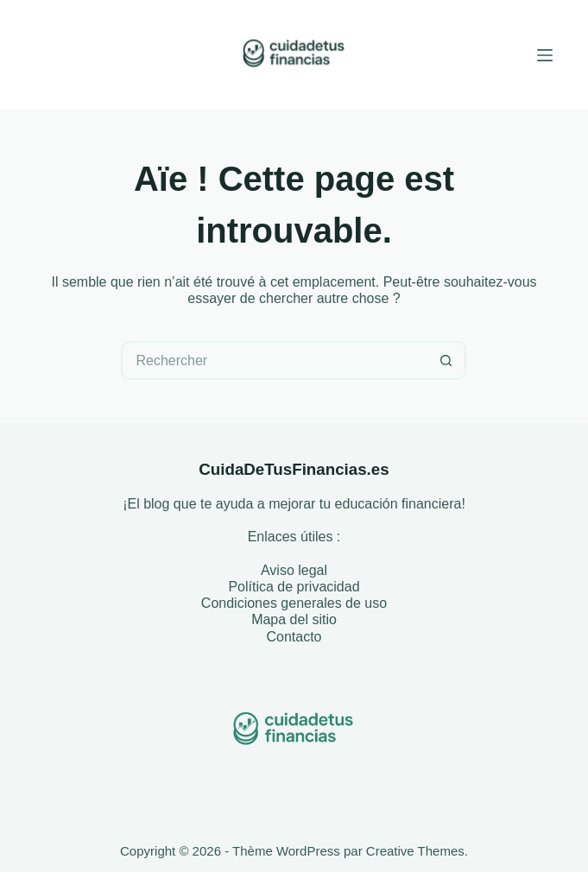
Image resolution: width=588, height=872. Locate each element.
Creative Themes (415, 851)
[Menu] (545, 55)
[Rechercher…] (274, 360)
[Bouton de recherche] (447, 360)
